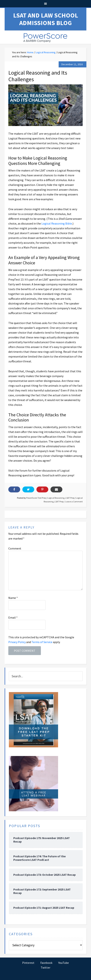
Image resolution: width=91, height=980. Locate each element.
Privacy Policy (17, 642)
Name (13, 598)
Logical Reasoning (56, 498)
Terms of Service (42, 642)
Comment (15, 548)
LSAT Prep (70, 498)
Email (13, 617)
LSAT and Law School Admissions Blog (46, 19)
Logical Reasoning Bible (57, 223)
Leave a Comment (74, 502)
